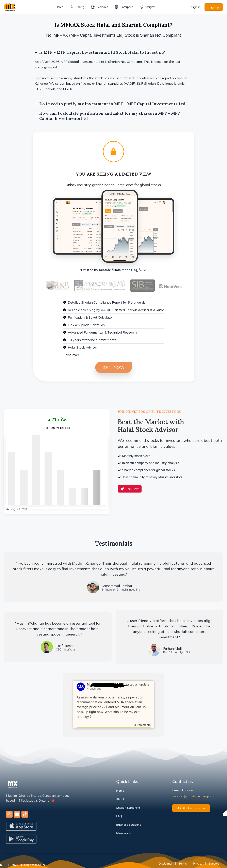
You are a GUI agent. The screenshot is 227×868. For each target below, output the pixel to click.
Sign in (196, 7)
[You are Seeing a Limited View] (113, 152)
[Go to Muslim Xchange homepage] (10, 7)
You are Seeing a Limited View (114, 174)
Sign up (214, 7)
